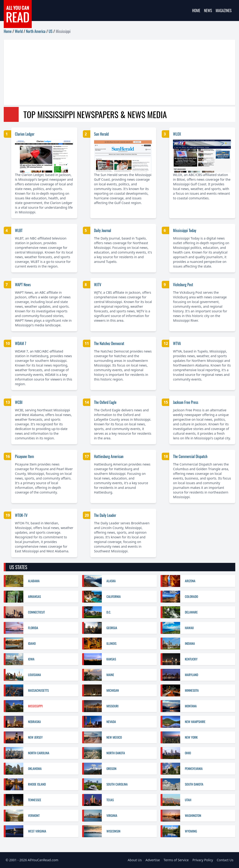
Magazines (224, 11)
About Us (135, 860)
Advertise (153, 860)
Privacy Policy (203, 860)
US (51, 31)
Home (196, 11)
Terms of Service (176, 860)
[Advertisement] (119, 72)
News (208, 11)
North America (36, 31)
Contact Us (225, 860)
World (19, 31)
